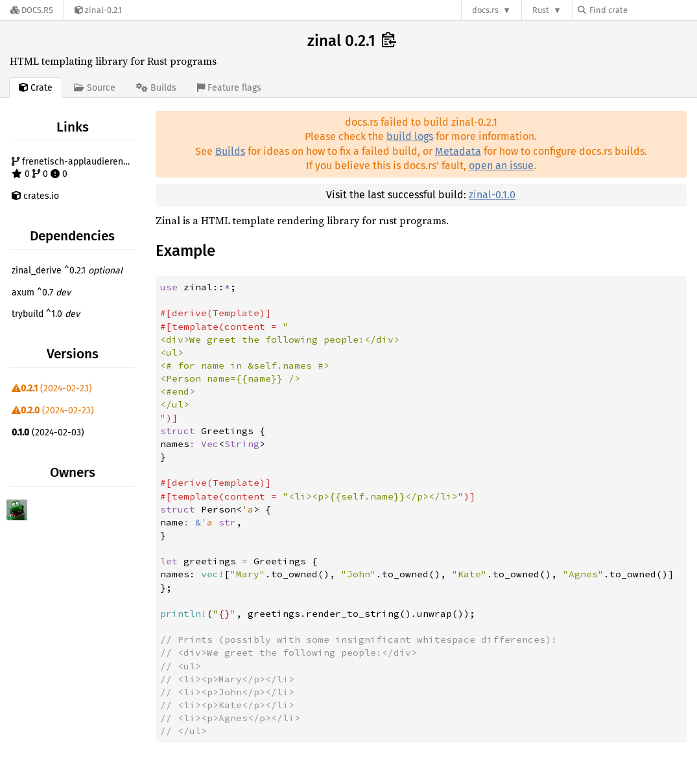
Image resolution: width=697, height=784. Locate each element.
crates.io (35, 196)
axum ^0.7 (41, 293)
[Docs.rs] (32, 10)
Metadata (458, 151)
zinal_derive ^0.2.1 (67, 271)
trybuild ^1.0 (46, 314)
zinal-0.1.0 (492, 195)
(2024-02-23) (52, 388)
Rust (541, 10)
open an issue (501, 166)
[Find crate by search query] (643, 10)
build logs (410, 136)
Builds (230, 151)
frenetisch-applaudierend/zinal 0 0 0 (75, 168)
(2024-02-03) (48, 432)
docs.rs (485, 10)
